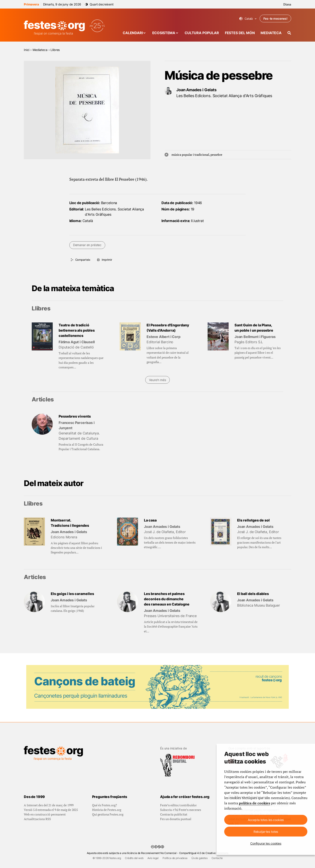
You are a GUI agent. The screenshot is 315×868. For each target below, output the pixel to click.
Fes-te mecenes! (275, 18)
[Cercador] (289, 33)
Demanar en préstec (87, 245)
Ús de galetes (199, 858)
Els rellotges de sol (253, 520)
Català (248, 19)
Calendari (133, 33)
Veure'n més (157, 380)
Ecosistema (164, 33)
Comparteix (83, 260)
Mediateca (271, 33)
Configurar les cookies (266, 843)
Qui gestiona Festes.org (108, 814)
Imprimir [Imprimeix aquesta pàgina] (107, 260)
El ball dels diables (253, 594)
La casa (150, 520)
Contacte (217, 858)
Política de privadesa (175, 858)
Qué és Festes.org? (105, 805)
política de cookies (255, 803)
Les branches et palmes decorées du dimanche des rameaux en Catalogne (167, 599)
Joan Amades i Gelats (196, 90)
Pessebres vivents (75, 416)
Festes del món (240, 33)
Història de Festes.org (107, 810)
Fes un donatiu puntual (176, 819)
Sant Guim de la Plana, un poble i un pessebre (254, 328)
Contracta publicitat (174, 814)
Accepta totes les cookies (266, 820)
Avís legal (153, 858)
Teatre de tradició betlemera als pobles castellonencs (77, 330)
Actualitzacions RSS (37, 819)
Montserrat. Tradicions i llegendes (70, 523)
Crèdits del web (134, 858)
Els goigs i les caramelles (72, 594)
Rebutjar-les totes (266, 832)
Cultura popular (202, 33)
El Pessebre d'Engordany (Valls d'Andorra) (168, 328)
